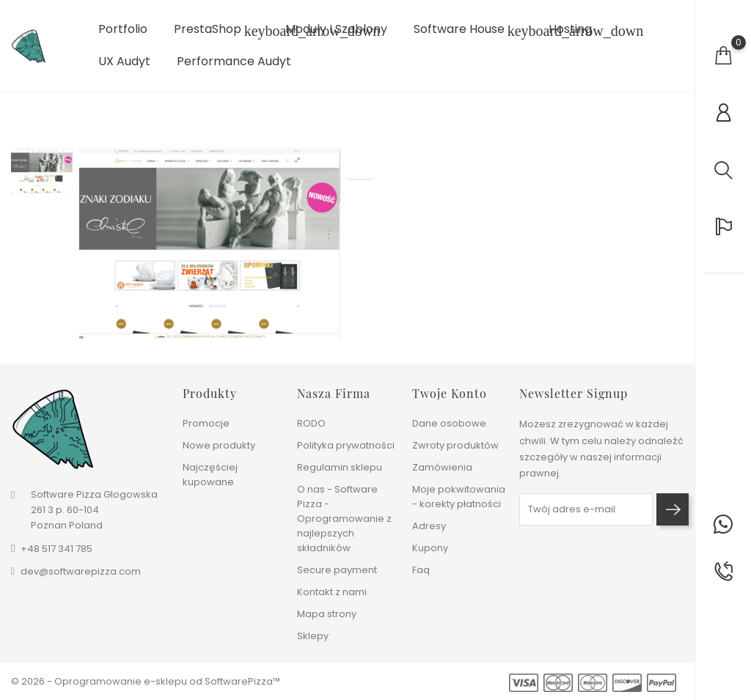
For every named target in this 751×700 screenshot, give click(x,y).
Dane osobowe (449, 423)
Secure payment (337, 570)
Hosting (570, 29)
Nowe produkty (219, 445)
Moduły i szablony (336, 29)
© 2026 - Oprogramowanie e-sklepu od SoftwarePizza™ (146, 681)
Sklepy (313, 636)
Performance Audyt (234, 62)
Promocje (206, 423)
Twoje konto (450, 393)
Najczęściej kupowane (210, 475)
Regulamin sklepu (340, 467)
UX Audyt (124, 62)
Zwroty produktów (455, 445)
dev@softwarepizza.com (81, 571)
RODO (311, 423)
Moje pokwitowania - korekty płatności (459, 497)
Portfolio (123, 29)
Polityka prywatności (346, 445)
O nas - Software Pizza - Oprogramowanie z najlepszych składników (344, 519)
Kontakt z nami (332, 592)
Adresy (429, 526)
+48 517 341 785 (56, 549)
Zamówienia (442, 467)
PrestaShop (216, 31)
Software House (468, 31)
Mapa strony (327, 614)
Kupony (430, 548)
